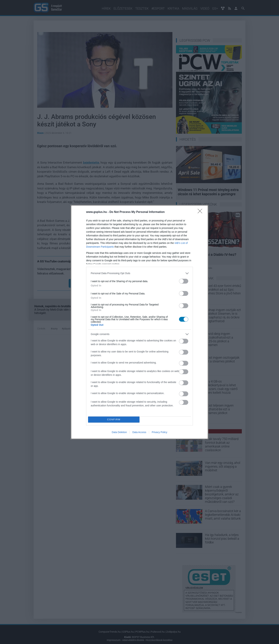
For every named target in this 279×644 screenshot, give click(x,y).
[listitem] (139, 273)
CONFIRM (114, 419)
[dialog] (139, 322)
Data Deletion (119, 432)
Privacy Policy (160, 432)
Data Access (139, 432)
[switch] (184, 281)
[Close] (201, 212)
